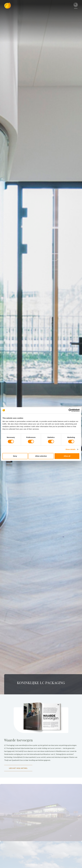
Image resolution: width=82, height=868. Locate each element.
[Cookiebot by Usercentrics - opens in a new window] (70, 410)
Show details (71, 449)
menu (76, 5)
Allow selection (41, 456)
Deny (15, 456)
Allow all (67, 456)
